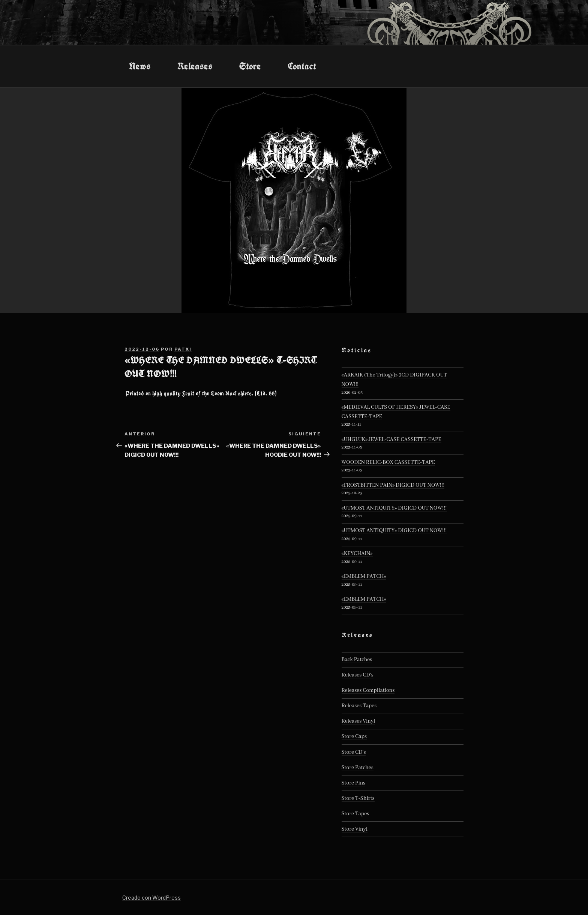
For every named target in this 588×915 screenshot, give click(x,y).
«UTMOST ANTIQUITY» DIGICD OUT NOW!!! (394, 508)
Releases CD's (358, 675)
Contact (302, 66)
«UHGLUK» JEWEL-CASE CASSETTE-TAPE (391, 439)
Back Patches (357, 660)
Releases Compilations (368, 690)
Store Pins (354, 783)
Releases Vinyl (358, 721)
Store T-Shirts (358, 798)
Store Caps (354, 736)
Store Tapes (355, 814)
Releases (195, 66)
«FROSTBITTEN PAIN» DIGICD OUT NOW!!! (393, 485)
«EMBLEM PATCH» (364, 576)
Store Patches (358, 768)
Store (250, 66)
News (140, 66)
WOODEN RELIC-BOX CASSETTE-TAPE (388, 462)
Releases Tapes (359, 706)
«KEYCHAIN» (357, 553)
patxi (183, 349)
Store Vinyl (355, 829)
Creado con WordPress (151, 898)
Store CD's (354, 752)
